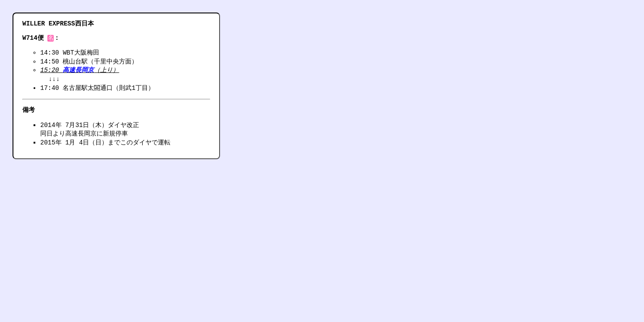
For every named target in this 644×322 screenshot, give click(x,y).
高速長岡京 (78, 71)
